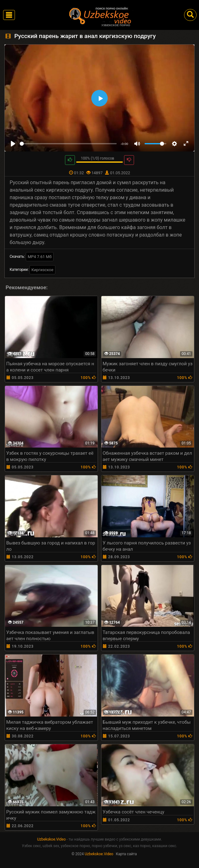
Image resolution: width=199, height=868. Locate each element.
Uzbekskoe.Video (51, 839)
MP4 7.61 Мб (40, 257)
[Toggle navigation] (9, 15)
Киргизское (42, 270)
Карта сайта (126, 854)
